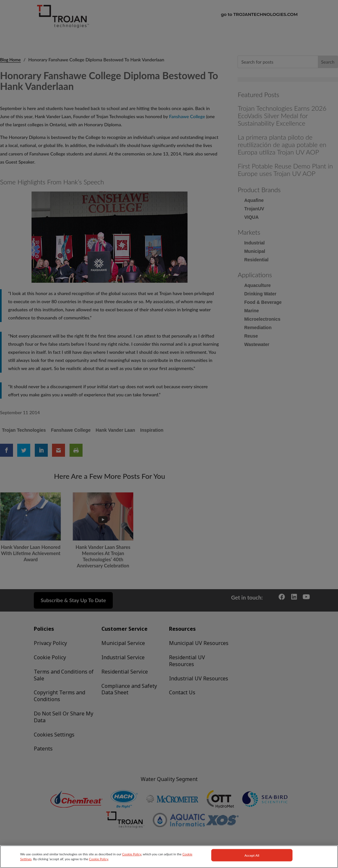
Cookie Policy (132, 863)
